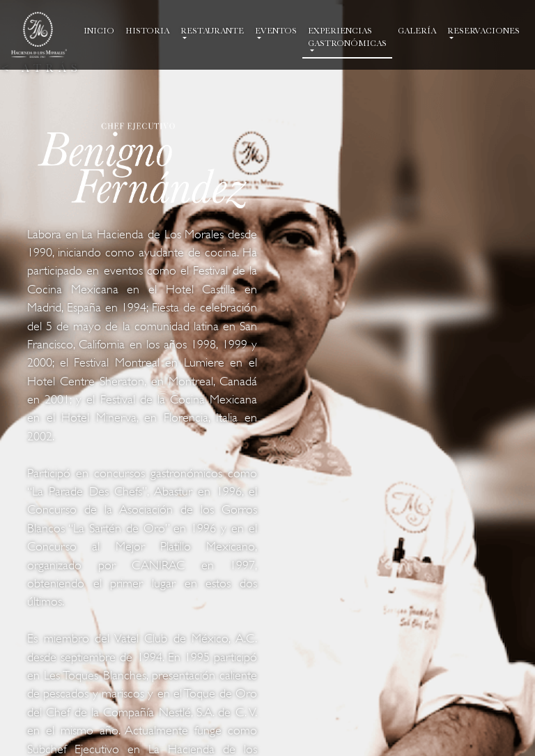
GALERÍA (420, 30)
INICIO (102, 30)
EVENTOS (276, 31)
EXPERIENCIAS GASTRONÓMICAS (347, 37)
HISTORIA (150, 30)
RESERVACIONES (483, 31)
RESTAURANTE (212, 31)
